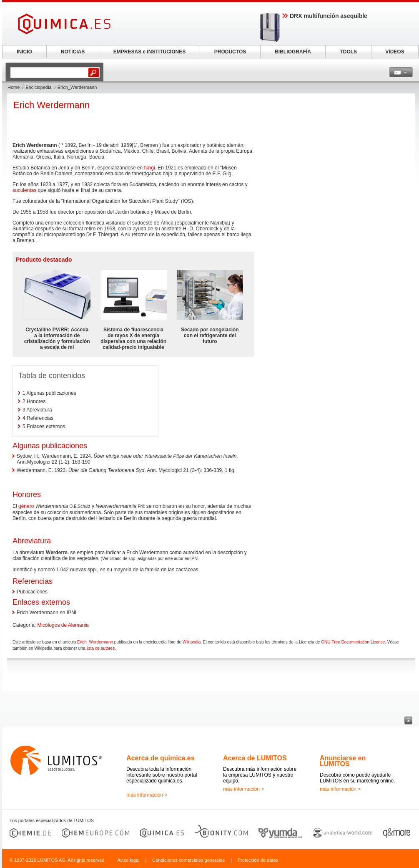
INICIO (24, 52)
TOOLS (348, 52)
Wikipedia (192, 642)
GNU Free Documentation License (353, 642)
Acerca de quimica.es (161, 758)
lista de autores (100, 648)
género (26, 506)
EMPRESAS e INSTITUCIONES (149, 52)
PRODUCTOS (230, 52)
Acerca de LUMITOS (255, 758)
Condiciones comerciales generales (188, 860)
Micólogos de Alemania (63, 625)
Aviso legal (128, 860)
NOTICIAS (73, 52)
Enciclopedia (38, 87)
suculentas (24, 190)
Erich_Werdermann (95, 642)
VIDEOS (395, 52)
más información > (147, 795)
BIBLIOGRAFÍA (293, 52)
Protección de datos (258, 860)
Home (14, 87)
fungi (150, 168)
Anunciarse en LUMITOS (343, 761)
